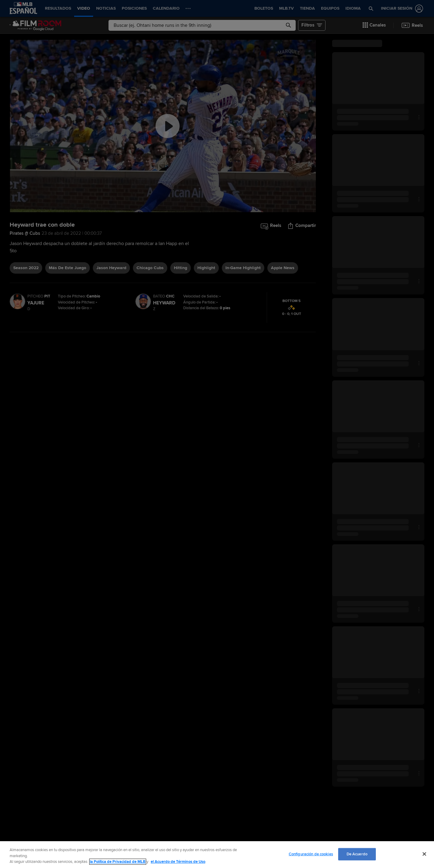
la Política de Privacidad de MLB (118, 862)
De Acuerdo (357, 854)
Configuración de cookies (311, 854)
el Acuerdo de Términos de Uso (178, 862)
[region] (217, 855)
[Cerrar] (424, 854)
